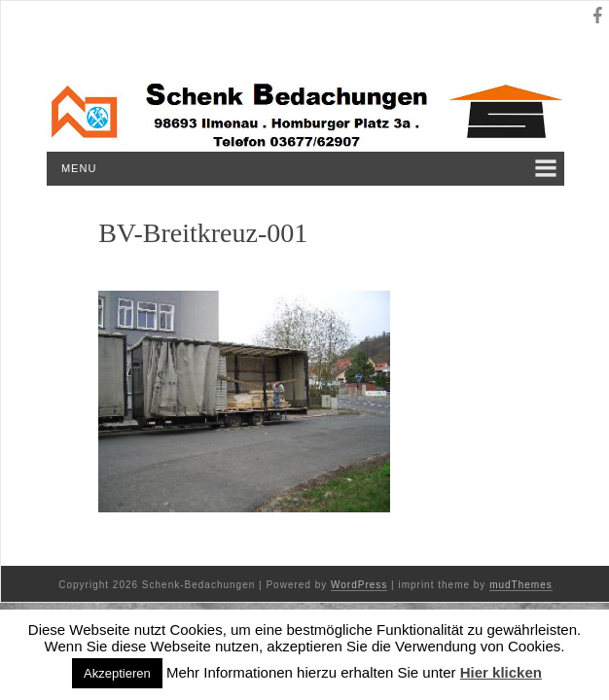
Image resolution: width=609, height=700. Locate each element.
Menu (79, 168)
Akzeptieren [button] (117, 673)
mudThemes (521, 585)
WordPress (359, 585)
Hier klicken (501, 672)
